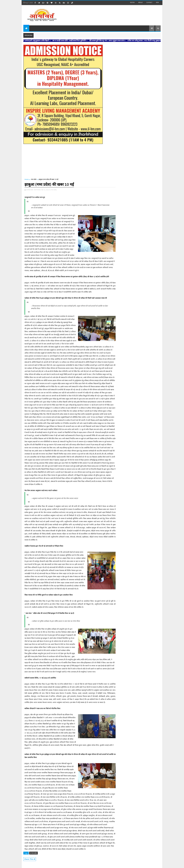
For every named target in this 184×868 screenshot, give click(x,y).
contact (149, 2)
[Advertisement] (118, 14)
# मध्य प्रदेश (33, 853)
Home (132, 2)
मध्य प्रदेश (34, 179)
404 (157, 2)
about (140, 2)
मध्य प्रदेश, (54, 190)
